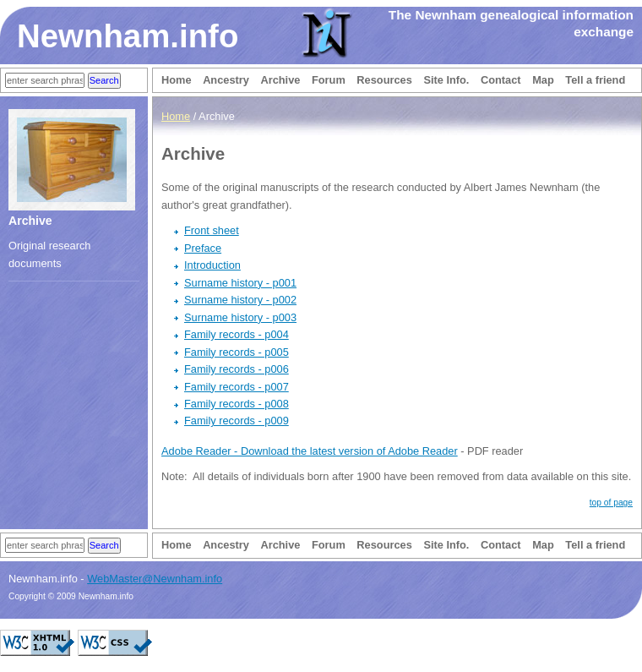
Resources (384, 80)
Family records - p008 (237, 404)
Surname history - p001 (240, 283)
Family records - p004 (237, 334)
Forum (329, 80)
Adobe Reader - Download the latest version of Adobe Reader (310, 451)
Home (177, 80)
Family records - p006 (237, 369)
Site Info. (446, 80)
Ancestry (226, 80)
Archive (280, 80)
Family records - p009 (237, 421)
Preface (203, 248)
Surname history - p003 (240, 317)
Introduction (212, 265)
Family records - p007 (237, 387)
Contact (501, 80)
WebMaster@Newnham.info (155, 579)
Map (543, 80)
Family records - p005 (237, 352)
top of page (611, 503)
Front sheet (212, 230)
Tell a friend (595, 80)
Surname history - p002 (240, 300)
